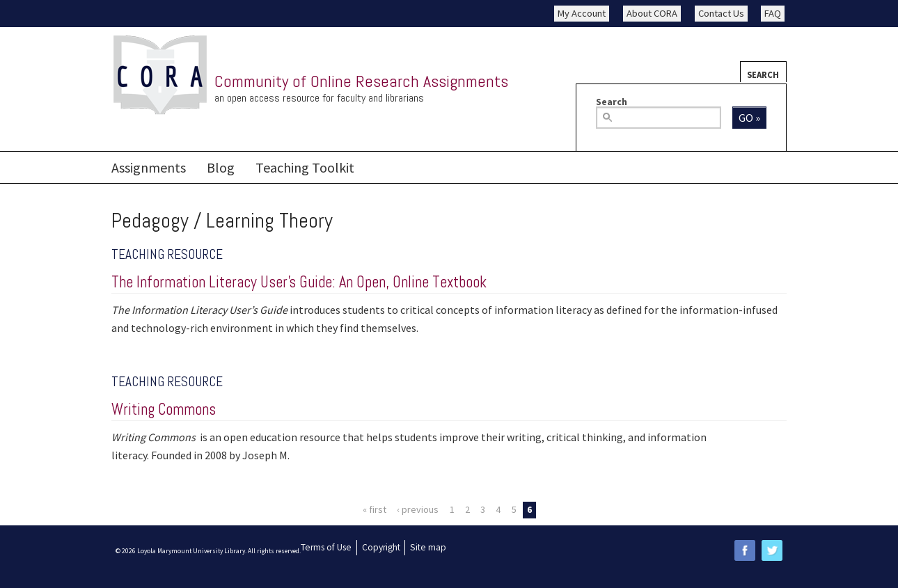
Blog (221, 167)
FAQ (773, 13)
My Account (582, 13)
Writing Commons (164, 410)
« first (375, 509)
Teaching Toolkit (305, 167)
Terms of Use (326, 547)
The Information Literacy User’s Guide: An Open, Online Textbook (299, 282)
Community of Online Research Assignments (361, 81)
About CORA (652, 13)
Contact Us (721, 13)
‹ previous (418, 509)
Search (763, 74)
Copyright (381, 547)
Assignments (149, 167)
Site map (428, 547)
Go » (749, 118)
